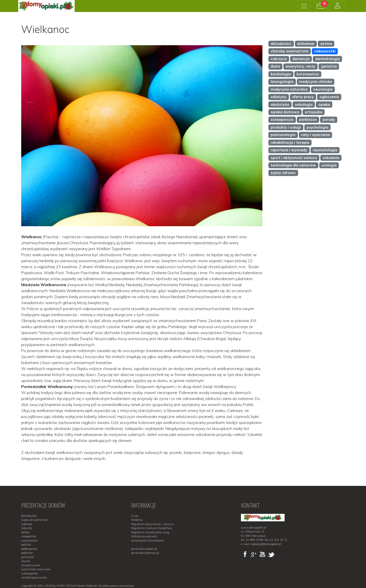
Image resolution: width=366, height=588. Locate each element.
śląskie (26, 561)
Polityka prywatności (144, 536)
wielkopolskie (29, 574)
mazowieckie (29, 541)
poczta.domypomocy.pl (145, 553)
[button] (321, 6)
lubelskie (27, 524)
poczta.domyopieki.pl (144, 549)
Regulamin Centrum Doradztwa (152, 528)
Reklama (137, 520)
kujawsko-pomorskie (34, 520)
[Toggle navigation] (304, 6)
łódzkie (25, 532)
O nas (135, 516)
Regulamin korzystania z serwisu (152, 524)
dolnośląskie (29, 516)
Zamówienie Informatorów (148, 541)
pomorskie (28, 557)
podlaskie (27, 553)
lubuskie (27, 528)
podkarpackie (29, 549)
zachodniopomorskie (34, 578)
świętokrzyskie (31, 565)
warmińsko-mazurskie (36, 569)
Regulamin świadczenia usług (150, 532)
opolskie (26, 545)
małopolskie (29, 536)
